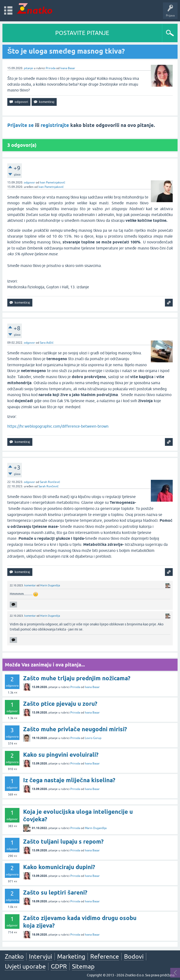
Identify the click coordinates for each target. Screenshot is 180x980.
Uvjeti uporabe (25, 966)
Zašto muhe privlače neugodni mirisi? (75, 729)
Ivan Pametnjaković (53, 183)
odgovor (29, 183)
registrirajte (55, 125)
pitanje (28, 68)
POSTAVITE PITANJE (82, 33)
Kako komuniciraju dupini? (59, 867)
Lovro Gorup (93, 738)
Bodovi (134, 956)
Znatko (14, 956)
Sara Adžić (47, 343)
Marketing (71, 956)
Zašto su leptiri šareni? (55, 893)
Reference (105, 956)
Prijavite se (21, 125)
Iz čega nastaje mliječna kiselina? (69, 780)
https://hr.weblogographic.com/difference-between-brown (58, 426)
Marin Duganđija (50, 585)
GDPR (59, 966)
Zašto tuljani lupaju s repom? (63, 842)
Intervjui (40, 956)
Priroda (51, 68)
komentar (30, 585)
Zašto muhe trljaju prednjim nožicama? (77, 678)
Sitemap (83, 966)
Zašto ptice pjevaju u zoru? (60, 704)
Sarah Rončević (50, 482)
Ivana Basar (68, 68)
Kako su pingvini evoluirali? (61, 755)
